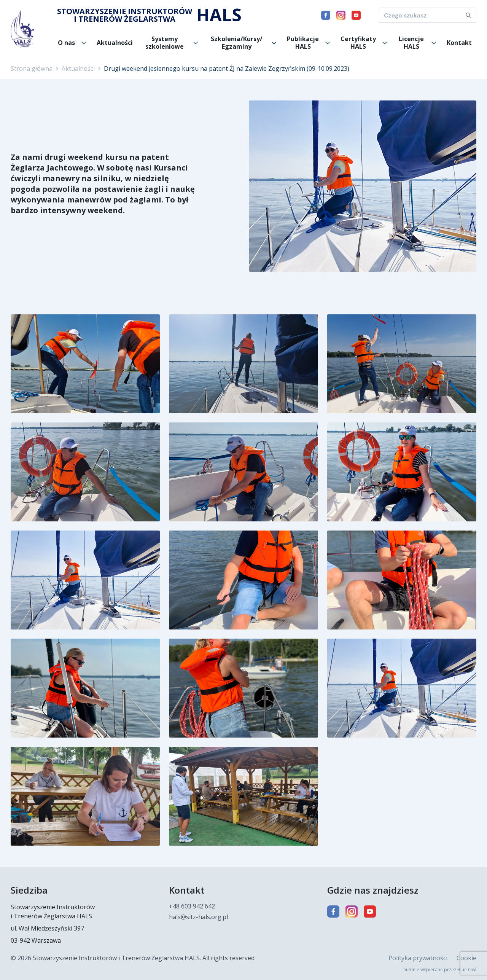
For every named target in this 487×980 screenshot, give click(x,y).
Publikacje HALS (303, 43)
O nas (66, 43)
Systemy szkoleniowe (165, 43)
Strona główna (32, 69)
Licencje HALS (411, 43)
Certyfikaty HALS (358, 43)
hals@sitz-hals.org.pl (198, 917)
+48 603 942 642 (192, 906)
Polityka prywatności (418, 958)
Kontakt (459, 43)
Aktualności (115, 43)
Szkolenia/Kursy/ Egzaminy (237, 43)
